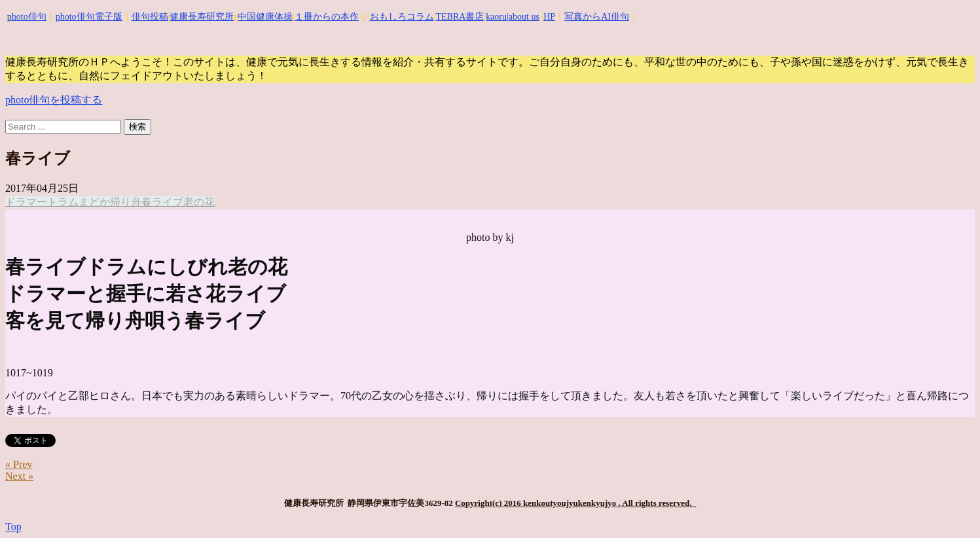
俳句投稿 (150, 17)
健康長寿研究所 (202, 17)
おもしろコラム (402, 17)
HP (549, 17)
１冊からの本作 (327, 17)
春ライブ (162, 202)
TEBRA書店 (460, 17)
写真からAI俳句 (597, 17)
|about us (523, 17)
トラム (63, 202)
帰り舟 (126, 202)
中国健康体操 (265, 17)
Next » (19, 476)
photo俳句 (27, 17)
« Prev (19, 464)
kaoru (496, 17)
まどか (94, 202)
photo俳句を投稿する (54, 100)
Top (13, 527)
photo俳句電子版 (89, 17)
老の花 (199, 202)
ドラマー (26, 202)
